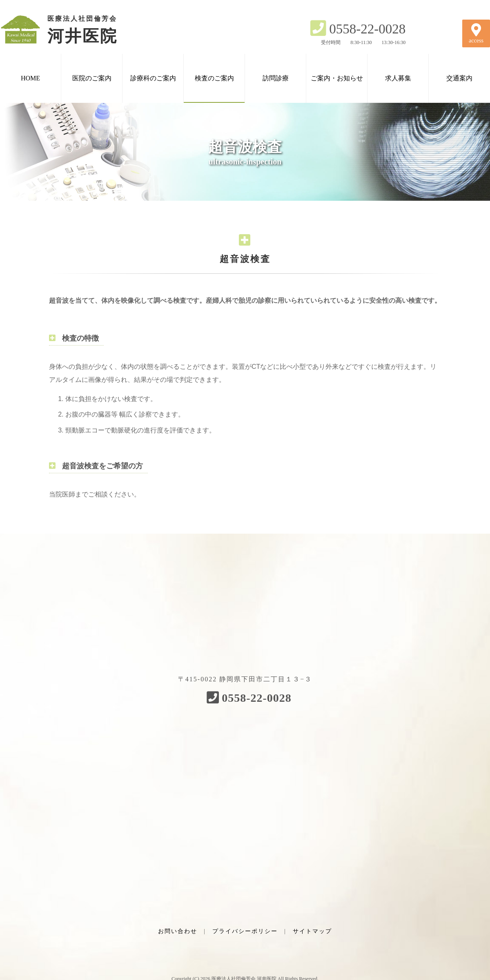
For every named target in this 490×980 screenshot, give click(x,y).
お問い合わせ (178, 931)
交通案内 (459, 78)
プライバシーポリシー (245, 931)
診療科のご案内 (153, 78)
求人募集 (398, 78)
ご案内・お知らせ (337, 78)
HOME (30, 78)
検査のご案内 (214, 78)
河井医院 (69, 29)
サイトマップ (312, 931)
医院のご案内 (92, 78)
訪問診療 (276, 78)
